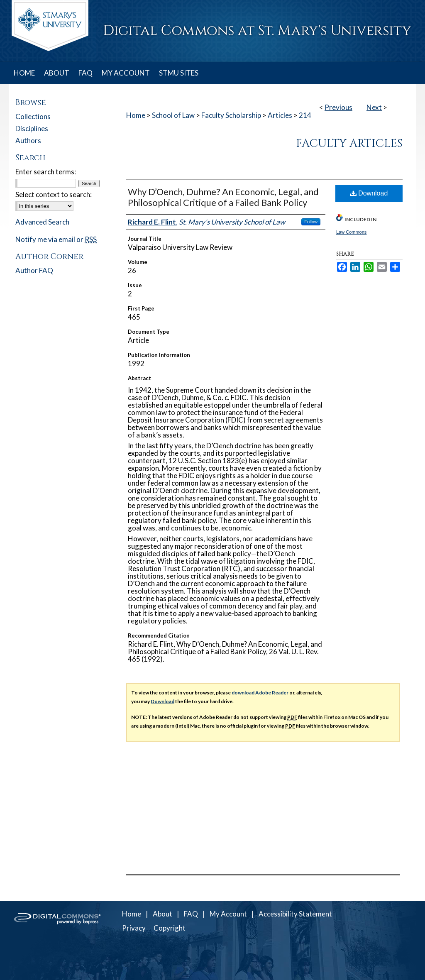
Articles (280, 115)
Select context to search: (54, 194)
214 (305, 115)
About (162, 914)
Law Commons (351, 232)
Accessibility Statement (295, 914)
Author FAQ (34, 270)
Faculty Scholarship (231, 115)
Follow (311, 222)
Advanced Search (42, 222)
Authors (28, 141)
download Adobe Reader (260, 693)
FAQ (191, 914)
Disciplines (32, 128)
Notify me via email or (56, 239)
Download (369, 193)
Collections (33, 116)
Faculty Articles (349, 144)
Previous (338, 107)
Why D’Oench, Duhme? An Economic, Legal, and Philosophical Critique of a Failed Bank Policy (223, 197)
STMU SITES (179, 73)
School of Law (173, 115)
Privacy (134, 928)
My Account (228, 914)
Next (374, 107)
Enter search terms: (46, 172)
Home (136, 115)
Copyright (170, 928)
